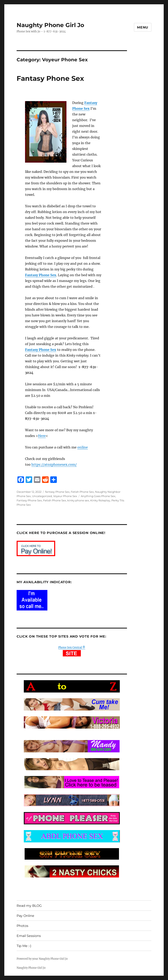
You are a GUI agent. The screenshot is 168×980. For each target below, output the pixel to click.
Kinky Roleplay (100, 500)
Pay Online (25, 916)
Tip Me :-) (24, 946)
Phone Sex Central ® (72, 647)
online (83, 447)
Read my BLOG (29, 906)
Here (42, 436)
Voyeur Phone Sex (65, 496)
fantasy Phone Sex (57, 492)
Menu (143, 27)
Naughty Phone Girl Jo (50, 25)
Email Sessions (29, 936)
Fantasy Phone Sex (50, 78)
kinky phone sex (78, 500)
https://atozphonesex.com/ (54, 464)
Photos (22, 926)
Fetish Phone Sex (82, 492)
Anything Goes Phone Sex (98, 496)
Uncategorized (42, 496)
